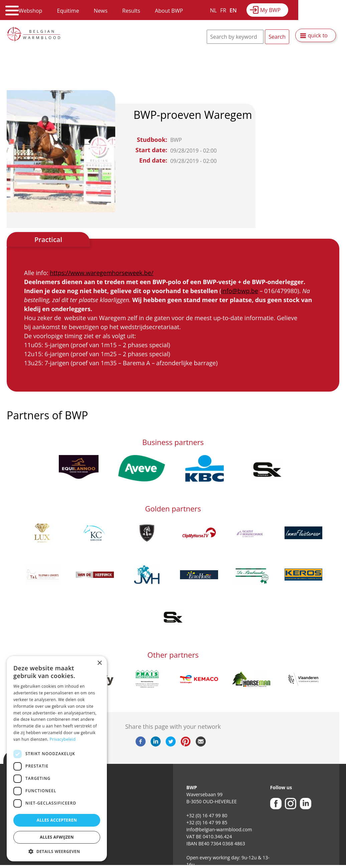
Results (131, 11)
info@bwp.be (239, 291)
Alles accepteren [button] (57, 820)
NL (213, 10)
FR (223, 10)
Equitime (68, 11)
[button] (57, 851)
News (101, 11)
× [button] (99, 663)
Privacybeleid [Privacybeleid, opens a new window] (63, 739)
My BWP (270, 10)
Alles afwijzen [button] (57, 837)
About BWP (169, 11)
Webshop (30, 11)
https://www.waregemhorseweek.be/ (102, 273)
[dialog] (57, 759)
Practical (48, 240)
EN (233, 10)
